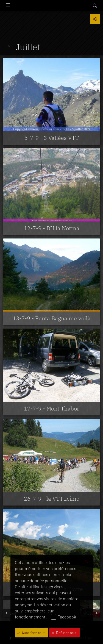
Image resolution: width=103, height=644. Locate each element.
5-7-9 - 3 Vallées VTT (52, 138)
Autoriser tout (33, 633)
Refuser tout (66, 633)
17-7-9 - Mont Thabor (51, 408)
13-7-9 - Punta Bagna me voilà (52, 318)
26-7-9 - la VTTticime (52, 499)
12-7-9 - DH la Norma (52, 228)
